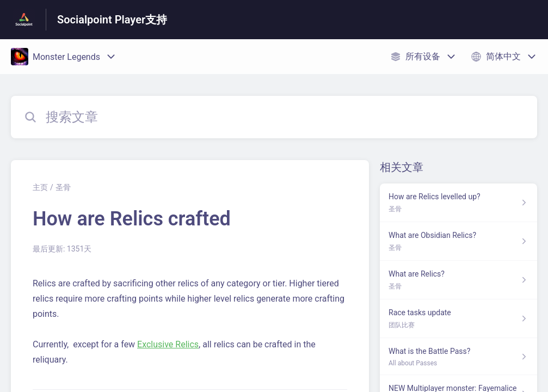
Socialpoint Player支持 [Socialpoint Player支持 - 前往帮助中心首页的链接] (112, 20)
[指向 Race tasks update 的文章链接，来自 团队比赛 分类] (458, 319)
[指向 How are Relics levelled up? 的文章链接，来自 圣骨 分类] (458, 203)
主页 (40, 187)
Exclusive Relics (168, 344)
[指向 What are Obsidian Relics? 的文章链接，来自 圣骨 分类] (458, 241)
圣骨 (63, 187)
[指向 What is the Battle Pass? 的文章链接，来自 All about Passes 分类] (458, 357)
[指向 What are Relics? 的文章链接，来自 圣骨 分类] (458, 280)
